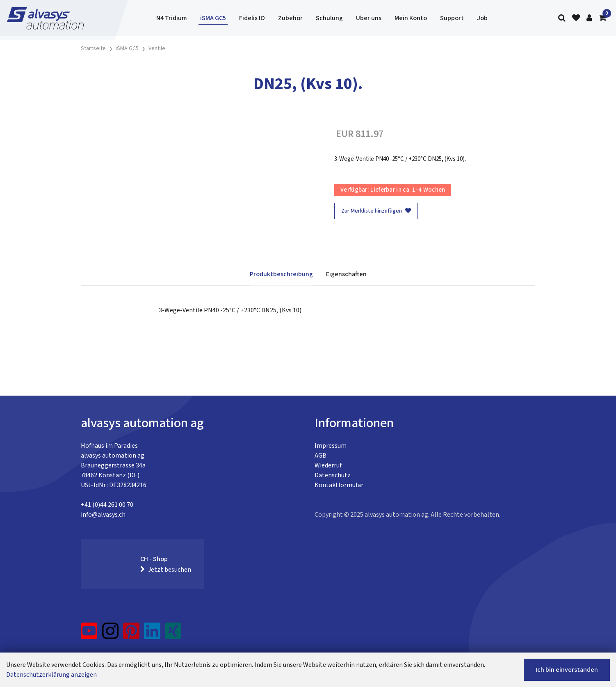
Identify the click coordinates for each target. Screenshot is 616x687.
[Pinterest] (131, 634)
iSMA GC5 (213, 18)
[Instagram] (110, 634)
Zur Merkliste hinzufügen (376, 211)
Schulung (329, 18)
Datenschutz (333, 475)
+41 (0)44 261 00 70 (107, 505)
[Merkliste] (576, 18)
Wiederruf (328, 465)
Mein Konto (411, 18)
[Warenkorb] (602, 18)
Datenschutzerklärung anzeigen (51, 675)
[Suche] (562, 18)
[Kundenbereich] (589, 18)
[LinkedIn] (152, 634)
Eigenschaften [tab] (346, 274)
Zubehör (290, 18)
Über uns (369, 18)
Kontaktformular (339, 485)
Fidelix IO (252, 18)
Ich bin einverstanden (567, 670)
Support (452, 18)
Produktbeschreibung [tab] (281, 274)
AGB (321, 456)
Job (482, 18)
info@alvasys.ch (103, 515)
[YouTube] (89, 634)
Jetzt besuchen (166, 570)
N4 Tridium (172, 18)
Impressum (331, 446)
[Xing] (173, 634)
